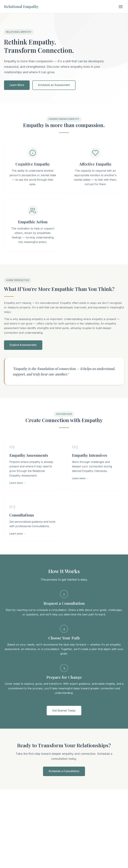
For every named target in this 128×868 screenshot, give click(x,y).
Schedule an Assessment (54, 85)
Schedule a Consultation (64, 771)
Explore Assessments (23, 345)
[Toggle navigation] (121, 7)
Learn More (17, 85)
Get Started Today (64, 711)
